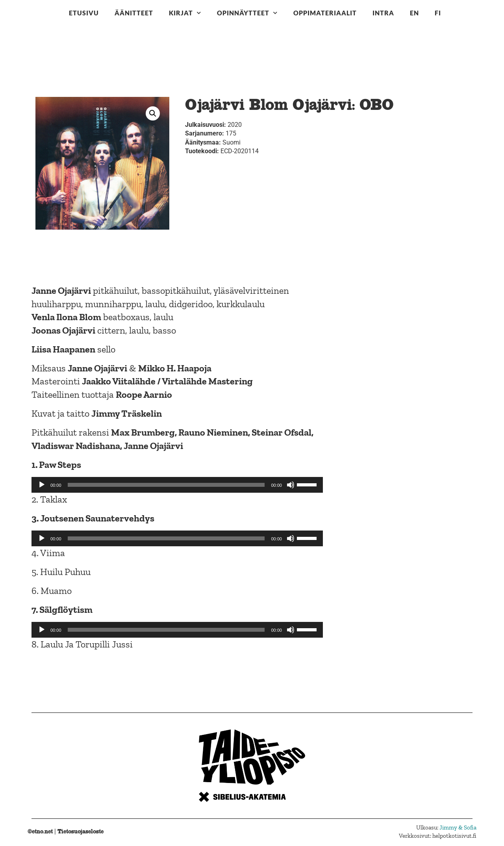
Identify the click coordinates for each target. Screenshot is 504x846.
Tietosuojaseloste (81, 831)
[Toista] (42, 485)
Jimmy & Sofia (458, 827)
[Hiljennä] (291, 485)
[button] (153, 113)
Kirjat (185, 13)
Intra (383, 13)
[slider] (166, 485)
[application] (177, 485)
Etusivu (84, 13)
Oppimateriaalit (325, 13)
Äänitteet (134, 13)
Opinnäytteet (247, 13)
